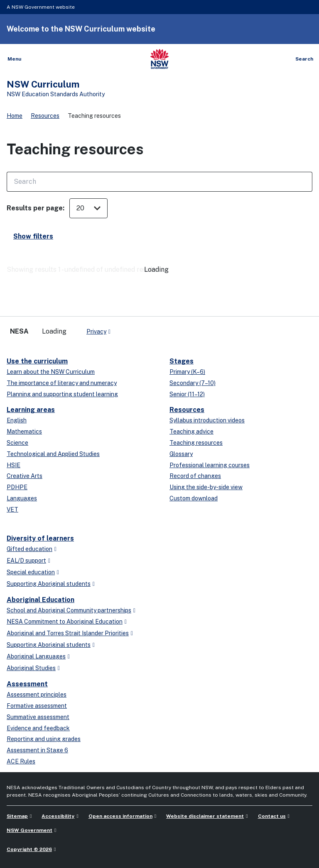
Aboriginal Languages (36, 656)
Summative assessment (38, 717)
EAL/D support (26, 561)
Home (15, 116)
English (17, 420)
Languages (22, 498)
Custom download (194, 498)
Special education (31, 572)
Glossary (181, 454)
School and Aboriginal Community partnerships (69, 610)
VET (12, 510)
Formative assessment (37, 706)
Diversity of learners (40, 538)
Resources (45, 116)
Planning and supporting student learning (62, 394)
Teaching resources (196, 443)
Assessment (27, 684)
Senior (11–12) (187, 394)
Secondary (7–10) (193, 383)
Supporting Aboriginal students (49, 584)
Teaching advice (191, 432)
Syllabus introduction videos (207, 420)
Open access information (120, 816)
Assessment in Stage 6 (37, 750)
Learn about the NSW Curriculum (51, 372)
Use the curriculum (37, 361)
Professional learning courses (210, 465)
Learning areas (31, 410)
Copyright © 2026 (29, 849)
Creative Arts (25, 476)
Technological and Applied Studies (53, 454)
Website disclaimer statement (205, 816)
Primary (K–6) (187, 372)
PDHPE (17, 487)
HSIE (13, 465)
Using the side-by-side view (206, 487)
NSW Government (29, 830)
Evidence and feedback (38, 728)
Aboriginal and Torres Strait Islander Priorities (68, 633)
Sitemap (17, 816)
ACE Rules (21, 761)
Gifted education (29, 549)
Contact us (272, 816)
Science (17, 443)
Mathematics (24, 432)
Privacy (96, 332)
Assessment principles (37, 695)
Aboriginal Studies (31, 668)
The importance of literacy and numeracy (62, 383)
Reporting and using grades (44, 739)
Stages (182, 361)
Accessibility (58, 816)
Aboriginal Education (40, 600)
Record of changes (195, 476)
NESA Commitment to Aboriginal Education (65, 622)
